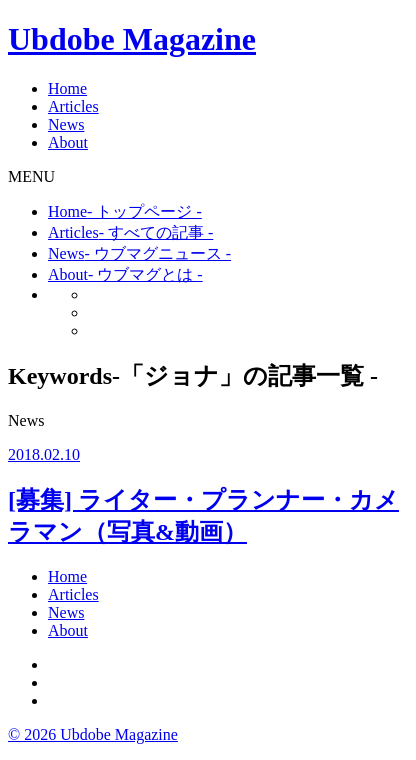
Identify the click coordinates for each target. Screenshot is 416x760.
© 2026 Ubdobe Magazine (93, 734)
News (66, 124)
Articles (73, 106)
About (68, 142)
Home (67, 88)
